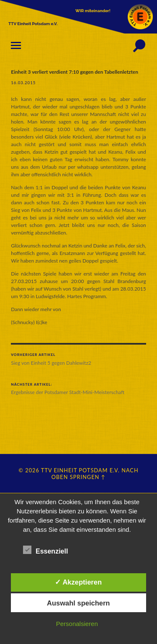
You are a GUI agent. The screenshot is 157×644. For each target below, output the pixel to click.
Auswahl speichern (78, 603)
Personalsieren (77, 624)
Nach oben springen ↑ (95, 474)
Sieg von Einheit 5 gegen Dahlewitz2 (78, 359)
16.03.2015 (23, 83)
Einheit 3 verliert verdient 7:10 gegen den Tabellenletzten (75, 72)
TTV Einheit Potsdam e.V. (80, 470)
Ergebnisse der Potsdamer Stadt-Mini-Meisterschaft (78, 389)
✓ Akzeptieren (78, 582)
